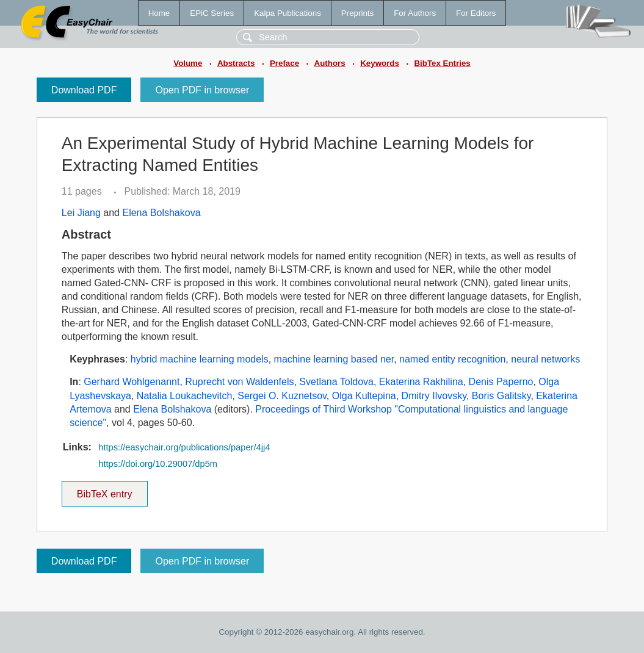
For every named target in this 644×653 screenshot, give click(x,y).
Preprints (357, 13)
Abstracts (236, 63)
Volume (188, 63)
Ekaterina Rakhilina (421, 382)
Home (159, 13)
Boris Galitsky (501, 396)
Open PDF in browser (202, 90)
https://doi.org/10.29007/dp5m (158, 464)
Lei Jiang (81, 213)
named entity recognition (452, 359)
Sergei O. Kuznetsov (282, 396)
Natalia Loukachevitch (185, 396)
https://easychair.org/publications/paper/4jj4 (184, 447)
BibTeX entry (104, 490)
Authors (330, 63)
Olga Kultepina (364, 396)
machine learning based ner (334, 359)
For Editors (476, 13)
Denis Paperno (501, 382)
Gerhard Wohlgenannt (132, 382)
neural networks (545, 359)
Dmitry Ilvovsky (434, 396)
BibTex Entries (442, 63)
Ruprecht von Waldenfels (239, 382)
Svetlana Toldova (336, 382)
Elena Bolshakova (161, 213)
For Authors (415, 13)
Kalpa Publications (288, 13)
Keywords (380, 63)
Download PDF (84, 90)
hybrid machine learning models (200, 359)
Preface (284, 63)
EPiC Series (212, 13)
